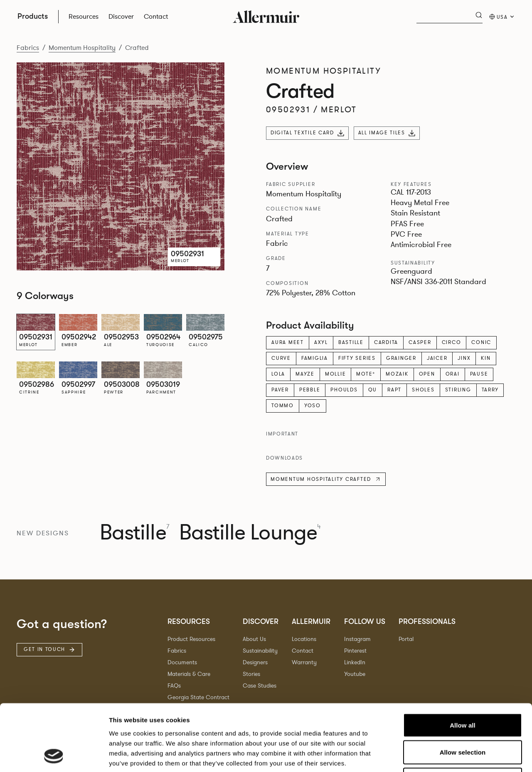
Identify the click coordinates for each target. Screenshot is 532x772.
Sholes (423, 390)
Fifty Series (357, 358)
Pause (479, 374)
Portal (406, 639)
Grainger (401, 358)
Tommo (283, 406)
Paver (280, 390)
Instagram (357, 639)
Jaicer (437, 358)
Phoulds (344, 390)
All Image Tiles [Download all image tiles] (387, 133)
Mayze (305, 374)
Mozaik (397, 374)
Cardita (386, 342)
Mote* (366, 374)
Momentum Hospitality (82, 48)
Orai (453, 374)
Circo (452, 342)
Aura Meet (288, 342)
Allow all (463, 663)
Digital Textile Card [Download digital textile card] (307, 133)
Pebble (310, 390)
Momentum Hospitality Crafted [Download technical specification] (326, 479)
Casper (420, 342)
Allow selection (463, 690)
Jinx (464, 358)
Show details (436, 756)
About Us (254, 639)
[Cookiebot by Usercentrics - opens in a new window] (54, 756)
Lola (278, 374)
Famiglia (315, 358)
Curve (281, 358)
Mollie (336, 374)
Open (427, 374)
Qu (373, 390)
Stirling (458, 390)
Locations (304, 639)
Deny (462, 717)
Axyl (321, 342)
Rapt (394, 390)
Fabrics (28, 48)
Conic (481, 342)
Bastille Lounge (250, 533)
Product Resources (191, 639)
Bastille (351, 342)
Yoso (313, 406)
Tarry (490, 390)
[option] (36, 332)
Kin (486, 358)
